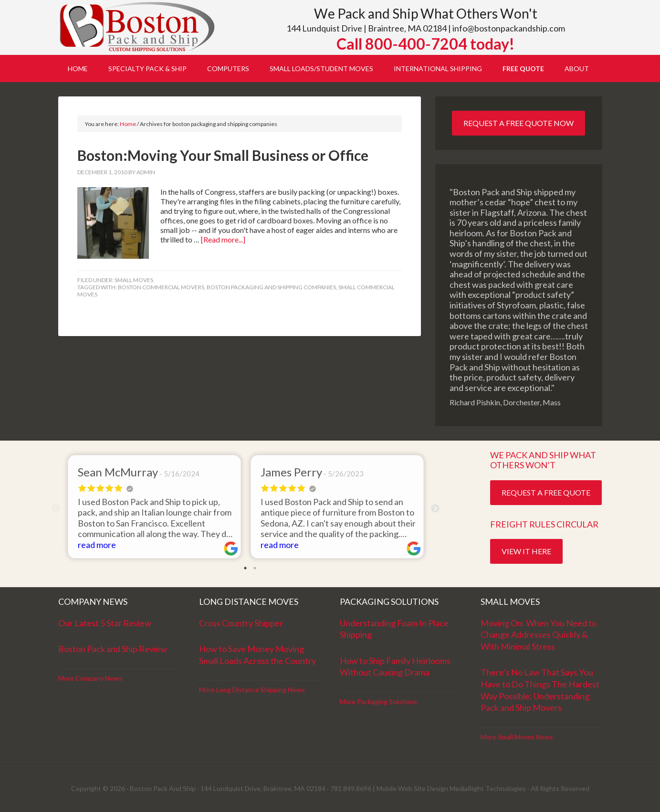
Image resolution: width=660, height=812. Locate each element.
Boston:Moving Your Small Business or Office (223, 155)
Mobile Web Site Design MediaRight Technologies (451, 788)
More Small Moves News (517, 737)
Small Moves (134, 280)
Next (435, 509)
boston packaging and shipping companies (271, 287)
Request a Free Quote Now (519, 123)
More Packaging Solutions (378, 701)
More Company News (90, 678)
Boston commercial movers (161, 287)
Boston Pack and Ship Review (113, 649)
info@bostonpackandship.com (509, 28)
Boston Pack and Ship (139, 27)
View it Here (526, 551)
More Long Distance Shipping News (252, 690)
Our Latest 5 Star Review (105, 623)
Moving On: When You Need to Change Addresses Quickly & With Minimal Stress (539, 635)
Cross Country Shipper (241, 623)
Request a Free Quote (546, 492)
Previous (56, 509)
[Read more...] (223, 239)
